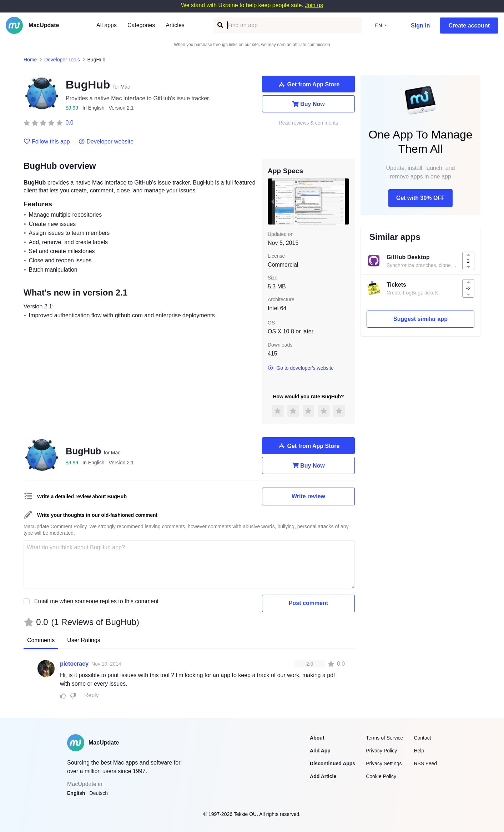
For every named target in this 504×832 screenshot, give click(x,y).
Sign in (420, 26)
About (317, 738)
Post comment (308, 603)
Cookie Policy (381, 776)
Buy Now (308, 104)
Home (30, 60)
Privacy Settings (384, 763)
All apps (107, 25)
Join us (314, 5)
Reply (92, 695)
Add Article (323, 776)
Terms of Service (384, 738)
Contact (422, 738)
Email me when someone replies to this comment (97, 601)
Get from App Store (309, 84)
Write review (308, 496)
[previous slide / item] (273, 201)
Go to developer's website (301, 368)
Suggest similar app (420, 319)
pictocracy (74, 664)
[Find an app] (220, 25)
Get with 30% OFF (420, 198)
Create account (469, 26)
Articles (175, 25)
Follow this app (47, 142)
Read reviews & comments (309, 123)
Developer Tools (62, 60)
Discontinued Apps (332, 763)
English (76, 793)
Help (419, 751)
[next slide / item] (344, 201)
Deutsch (99, 793)
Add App (320, 751)
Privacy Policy (381, 751)
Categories (141, 25)
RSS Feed (425, 763)
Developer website (106, 142)
